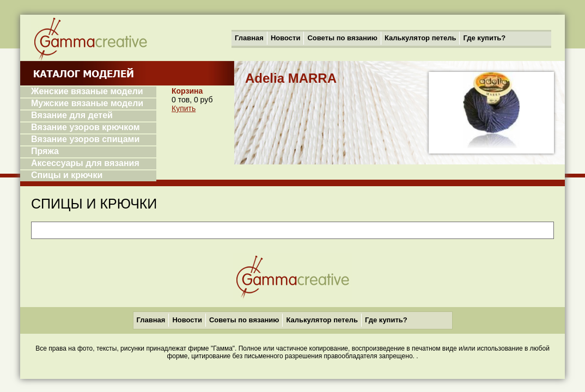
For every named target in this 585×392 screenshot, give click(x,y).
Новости (286, 38)
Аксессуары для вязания (85, 163)
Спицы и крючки (67, 175)
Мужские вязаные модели (87, 103)
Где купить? (484, 38)
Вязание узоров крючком (86, 127)
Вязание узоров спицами (85, 139)
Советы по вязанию (342, 38)
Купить (184, 108)
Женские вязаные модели (87, 91)
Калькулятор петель (420, 38)
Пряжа (45, 151)
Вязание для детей (72, 115)
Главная (249, 38)
